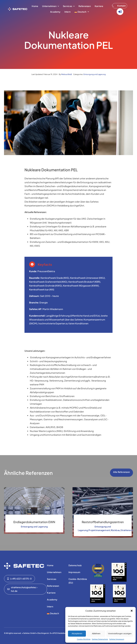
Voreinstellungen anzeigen (120, 633)
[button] (132, 611)
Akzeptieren (77, 633)
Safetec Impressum (117, 639)
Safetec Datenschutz (100, 639)
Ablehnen (96, 633)
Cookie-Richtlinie (84, 639)
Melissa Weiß (66, 74)
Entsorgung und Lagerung (95, 74)
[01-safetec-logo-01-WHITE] (24, 564)
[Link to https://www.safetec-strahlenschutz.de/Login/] (120, 12)
